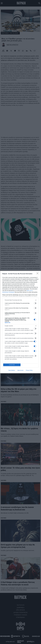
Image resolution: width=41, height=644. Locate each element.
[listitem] (20, 300)
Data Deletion (12, 370)
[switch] (35, 303)
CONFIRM (12, 365)
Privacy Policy (29, 370)
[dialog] (20, 322)
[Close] (38, 274)
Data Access (20, 370)
